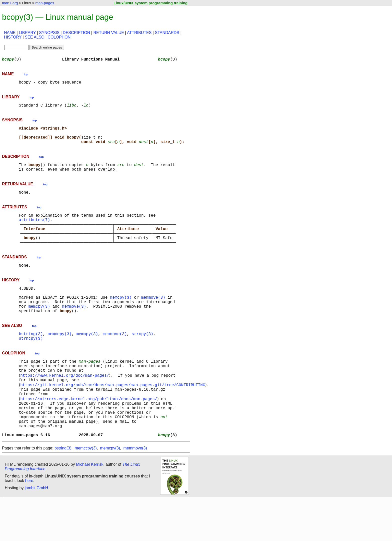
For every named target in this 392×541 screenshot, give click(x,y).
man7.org (10, 3)
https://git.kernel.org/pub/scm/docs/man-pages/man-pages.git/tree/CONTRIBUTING (114, 416)
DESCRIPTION (76, 33)
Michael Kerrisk (90, 506)
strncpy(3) (31, 364)
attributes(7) (34, 232)
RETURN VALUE (108, 33)
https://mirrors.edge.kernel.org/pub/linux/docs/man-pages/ (90, 432)
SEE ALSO (34, 37)
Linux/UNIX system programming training (150, 3)
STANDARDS (167, 33)
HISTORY (13, 37)
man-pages (45, 3)
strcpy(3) (142, 359)
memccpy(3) (59, 359)
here (29, 522)
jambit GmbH (36, 529)
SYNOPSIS (49, 33)
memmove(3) (153, 318)
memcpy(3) (121, 318)
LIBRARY (27, 33)
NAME (10, 33)
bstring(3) (31, 359)
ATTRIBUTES (139, 33)
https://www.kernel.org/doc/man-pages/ (66, 405)
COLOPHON (59, 37)
